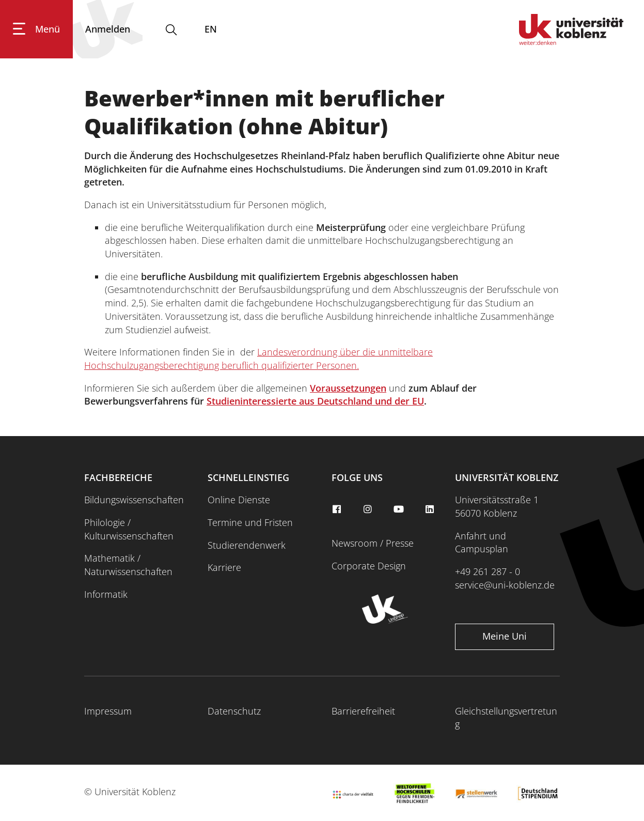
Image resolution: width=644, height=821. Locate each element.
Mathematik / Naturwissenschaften (128, 565)
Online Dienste (239, 500)
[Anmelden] (108, 29)
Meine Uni (505, 636)
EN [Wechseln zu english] (211, 29)
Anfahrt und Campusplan (482, 543)
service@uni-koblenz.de (505, 585)
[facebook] (338, 509)
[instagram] (369, 509)
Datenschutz (234, 711)
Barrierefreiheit (363, 711)
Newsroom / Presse (373, 543)
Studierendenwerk (247, 545)
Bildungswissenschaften (134, 500)
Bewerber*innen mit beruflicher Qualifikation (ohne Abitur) (264, 112)
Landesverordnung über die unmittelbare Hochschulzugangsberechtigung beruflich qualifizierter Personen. (258, 359)
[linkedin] (431, 509)
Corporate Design (369, 566)
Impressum (108, 711)
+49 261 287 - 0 (488, 571)
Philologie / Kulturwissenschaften (129, 529)
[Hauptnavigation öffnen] (36, 29)
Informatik (106, 594)
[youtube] (400, 509)
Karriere (224, 567)
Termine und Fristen (250, 522)
